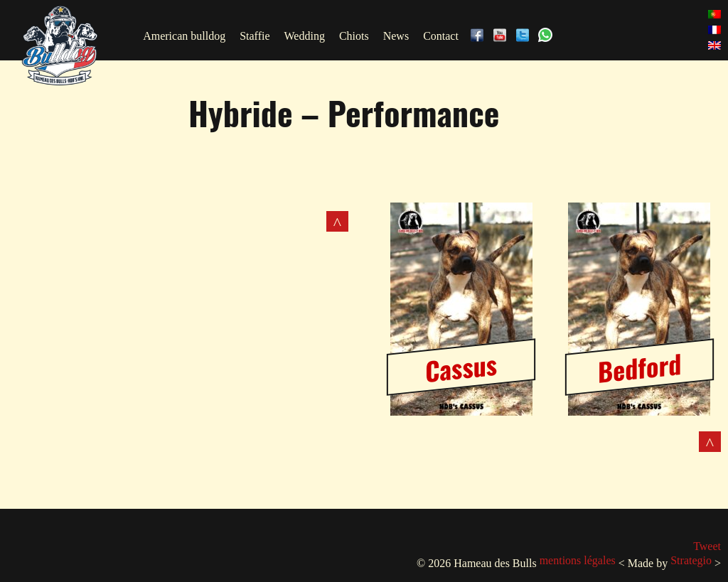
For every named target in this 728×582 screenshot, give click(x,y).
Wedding (305, 36)
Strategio (691, 560)
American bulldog (184, 36)
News (396, 36)
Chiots (354, 36)
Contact (441, 36)
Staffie (255, 36)
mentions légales (578, 560)
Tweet (707, 546)
